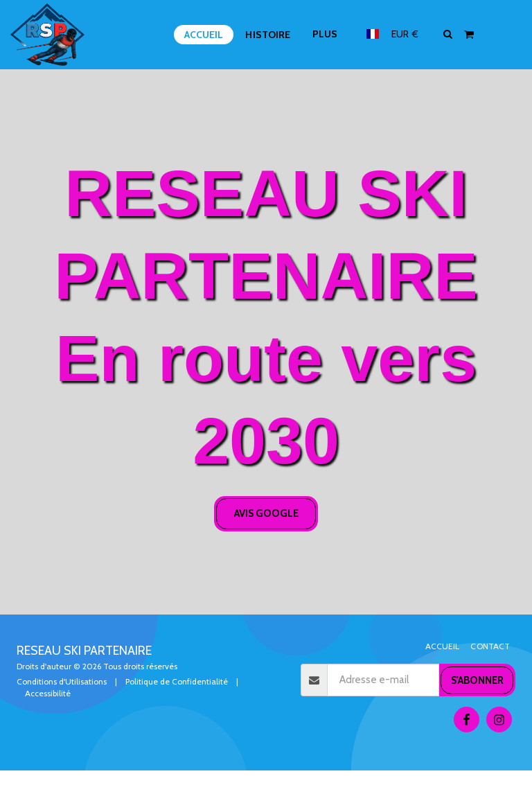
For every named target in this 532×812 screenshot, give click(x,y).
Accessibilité (48, 693)
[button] (448, 34)
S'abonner (477, 680)
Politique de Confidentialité (177, 681)
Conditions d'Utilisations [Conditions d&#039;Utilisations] (62, 681)
